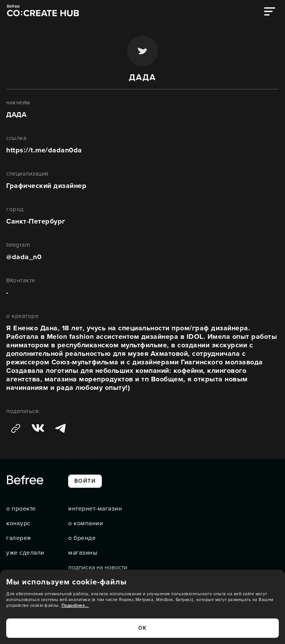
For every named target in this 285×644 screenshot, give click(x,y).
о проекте (21, 509)
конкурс (18, 523)
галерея (19, 538)
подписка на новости (98, 567)
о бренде (82, 538)
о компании (86, 523)
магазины (83, 553)
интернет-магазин (95, 509)
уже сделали (25, 553)
